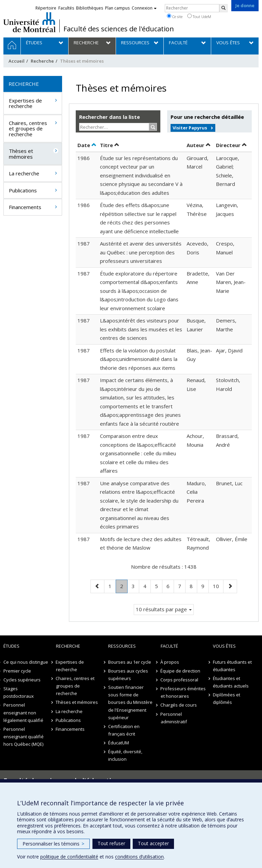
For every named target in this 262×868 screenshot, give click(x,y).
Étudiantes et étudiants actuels (231, 682)
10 (218, 586)
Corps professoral (180, 680)
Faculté (169, 646)
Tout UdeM (199, 16)
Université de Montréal (30, 22)
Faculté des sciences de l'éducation (119, 29)
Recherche (42, 61)
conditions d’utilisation (139, 857)
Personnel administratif (174, 718)
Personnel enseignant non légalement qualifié (23, 712)
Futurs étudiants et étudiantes (232, 666)
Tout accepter (153, 843)
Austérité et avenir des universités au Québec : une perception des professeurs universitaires (141, 252)
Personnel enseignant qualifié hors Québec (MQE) (24, 737)
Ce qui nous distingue (26, 662)
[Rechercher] (223, 8)
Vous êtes (224, 646)
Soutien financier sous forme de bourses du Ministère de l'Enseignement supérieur (130, 702)
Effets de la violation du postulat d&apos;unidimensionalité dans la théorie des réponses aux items (139, 359)
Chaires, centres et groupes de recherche (28, 129)
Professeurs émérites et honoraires (183, 692)
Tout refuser (111, 843)
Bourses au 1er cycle (130, 662)
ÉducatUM (119, 743)
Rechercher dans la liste (110, 117)
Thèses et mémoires (21, 154)
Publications (23, 190)
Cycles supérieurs (22, 680)
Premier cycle (17, 671)
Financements (25, 207)
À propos (170, 662)
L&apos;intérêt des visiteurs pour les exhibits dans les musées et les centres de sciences (141, 329)
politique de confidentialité (69, 857)
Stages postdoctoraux (19, 692)
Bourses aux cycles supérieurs (128, 675)
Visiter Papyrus (190, 128)
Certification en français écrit (124, 730)
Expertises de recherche (25, 103)
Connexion (144, 8)
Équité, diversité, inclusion (125, 755)
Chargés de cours (179, 705)
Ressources (122, 646)
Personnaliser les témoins (53, 844)
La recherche (24, 173)
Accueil (17, 61)
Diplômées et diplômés (227, 698)
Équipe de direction (181, 671)
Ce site (175, 16)
